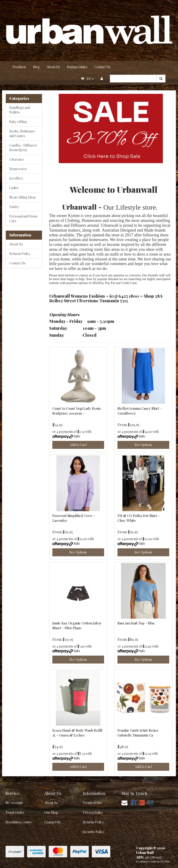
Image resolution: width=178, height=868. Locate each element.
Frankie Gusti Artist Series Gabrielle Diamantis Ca (138, 733)
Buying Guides (77, 67)
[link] (133, 802)
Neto (168, 861)
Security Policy (94, 832)
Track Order (15, 812)
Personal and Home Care (24, 219)
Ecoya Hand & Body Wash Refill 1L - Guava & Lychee (77, 733)
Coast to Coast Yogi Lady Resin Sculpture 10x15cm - (76, 411)
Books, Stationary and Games (22, 133)
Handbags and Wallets (20, 110)
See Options (143, 445)
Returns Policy (20, 254)
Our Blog (51, 812)
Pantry (14, 207)
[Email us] (124, 802)
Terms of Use (92, 803)
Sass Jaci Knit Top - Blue (136, 623)
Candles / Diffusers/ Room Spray (23, 148)
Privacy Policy (93, 812)
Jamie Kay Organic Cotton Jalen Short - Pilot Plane (77, 625)
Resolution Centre (19, 822)
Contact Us (102, 67)
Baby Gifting (18, 122)
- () (87, 78)
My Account (14, 803)
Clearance (17, 159)
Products (19, 67)
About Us (53, 67)
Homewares (18, 169)
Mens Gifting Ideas (22, 197)
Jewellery (16, 178)
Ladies (14, 188)
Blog (36, 67)
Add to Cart (78, 445)
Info (77, 436)
